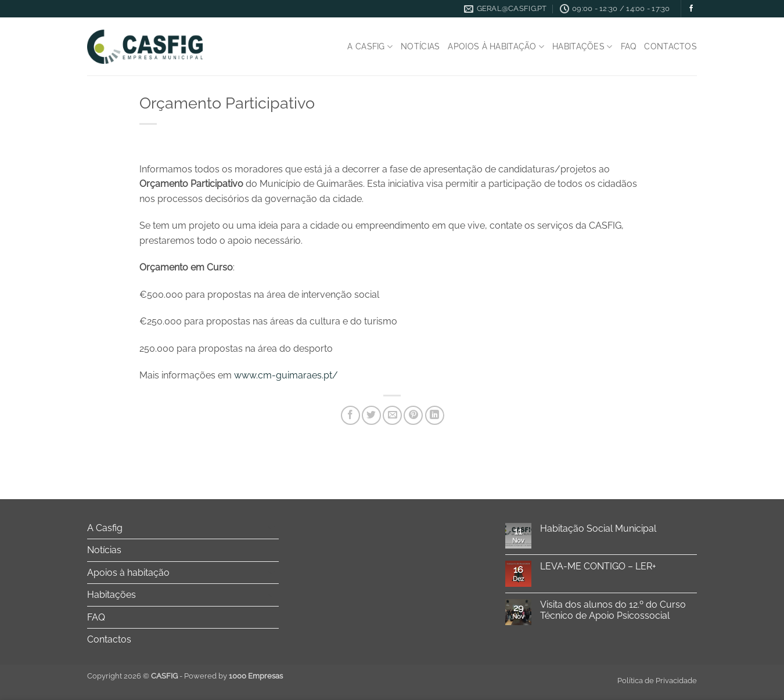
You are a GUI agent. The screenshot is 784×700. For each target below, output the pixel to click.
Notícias (420, 46)
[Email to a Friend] (392, 415)
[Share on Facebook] (350, 415)
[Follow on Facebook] (691, 9)
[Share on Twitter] (371, 415)
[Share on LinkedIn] (435, 415)
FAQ (629, 46)
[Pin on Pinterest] (413, 415)
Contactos (670, 46)
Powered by (233, 676)
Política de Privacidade (657, 681)
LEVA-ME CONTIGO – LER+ (598, 566)
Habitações (582, 47)
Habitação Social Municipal (598, 528)
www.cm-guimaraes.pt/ (286, 375)
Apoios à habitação (496, 47)
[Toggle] (272, 528)
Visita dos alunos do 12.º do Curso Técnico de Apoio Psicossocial (613, 610)
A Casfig (370, 47)
